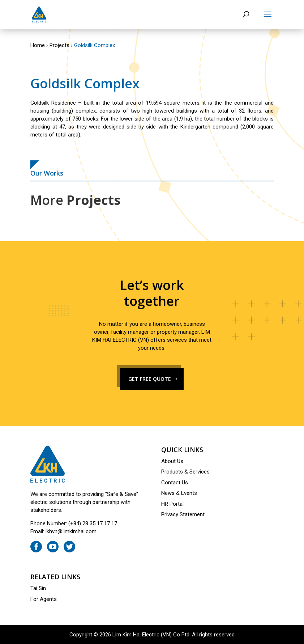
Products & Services (185, 472)
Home (38, 45)
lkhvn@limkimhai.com (71, 531)
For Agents (44, 599)
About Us (172, 461)
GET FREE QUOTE (150, 379)
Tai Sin (38, 588)
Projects (59, 45)
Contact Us (175, 483)
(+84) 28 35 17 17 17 (93, 523)
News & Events (179, 493)
